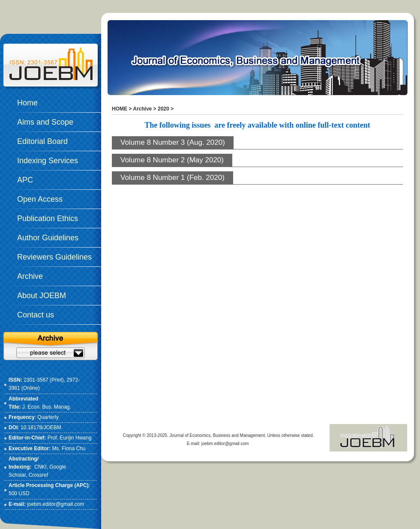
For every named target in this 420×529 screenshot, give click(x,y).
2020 (163, 109)
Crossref (38, 475)
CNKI (40, 467)
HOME (120, 109)
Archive (142, 109)
